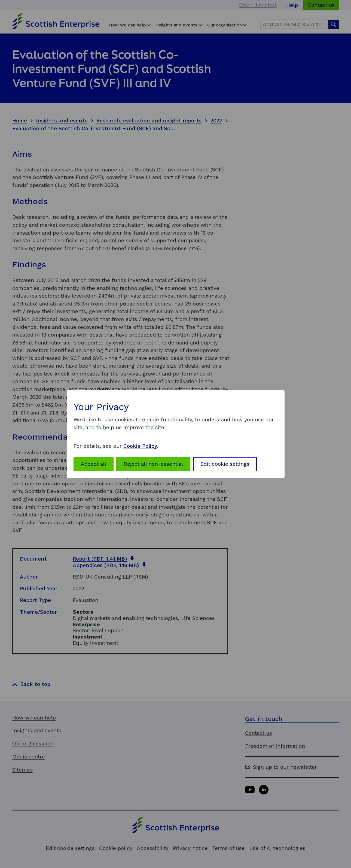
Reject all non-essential (153, 464)
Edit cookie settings (225, 464)
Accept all (94, 464)
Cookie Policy (140, 446)
